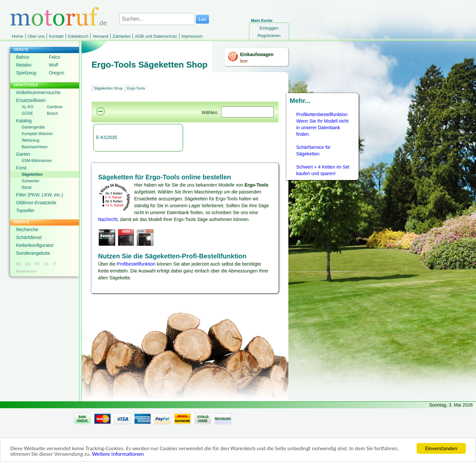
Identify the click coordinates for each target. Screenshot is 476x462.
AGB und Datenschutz (156, 36)
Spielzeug (26, 73)
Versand (100, 36)
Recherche (27, 230)
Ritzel (27, 188)
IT (54, 264)
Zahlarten (122, 36)
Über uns (36, 36)
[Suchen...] (157, 19)
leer (244, 61)
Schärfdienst (29, 237)
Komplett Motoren (37, 134)
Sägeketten (32, 174)
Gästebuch (78, 36)
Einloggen (269, 28)
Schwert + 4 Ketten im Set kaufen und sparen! (323, 170)
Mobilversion (26, 271)
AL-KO (28, 107)
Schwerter (31, 181)
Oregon (57, 73)
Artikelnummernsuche (38, 92)
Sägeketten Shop (108, 88)
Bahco (23, 57)
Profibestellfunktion (136, 264)
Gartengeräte (33, 127)
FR (37, 264)
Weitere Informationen (118, 456)
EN (28, 264)
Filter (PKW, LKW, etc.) (40, 195)
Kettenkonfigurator (35, 245)
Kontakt (56, 36)
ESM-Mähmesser (37, 161)
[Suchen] (247, 112)
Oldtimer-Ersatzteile (36, 203)
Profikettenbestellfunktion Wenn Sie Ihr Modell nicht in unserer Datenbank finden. (322, 124)
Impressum (192, 36)
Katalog (24, 121)
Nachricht (108, 219)
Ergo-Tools (136, 88)
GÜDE (27, 113)
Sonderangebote (33, 253)
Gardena (55, 107)
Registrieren (269, 36)
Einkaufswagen (257, 54)
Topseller (25, 211)
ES (46, 264)
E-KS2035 (107, 137)
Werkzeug (31, 140)
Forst (21, 168)
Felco (54, 57)
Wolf (53, 65)
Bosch (52, 113)
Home (18, 36)
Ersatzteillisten (31, 100)
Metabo (24, 65)
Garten (23, 154)
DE (19, 264)
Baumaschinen (35, 147)
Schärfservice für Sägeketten (313, 151)
